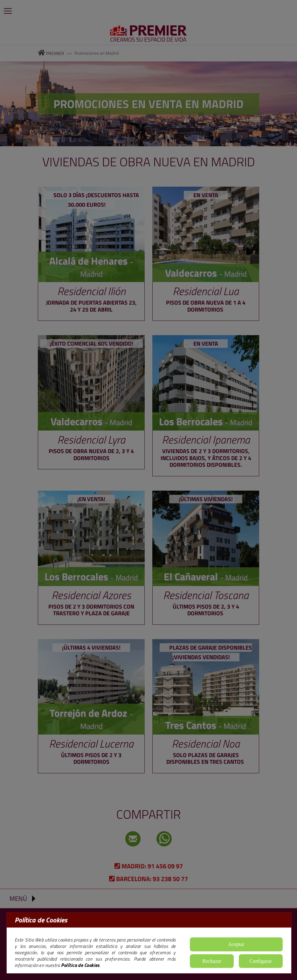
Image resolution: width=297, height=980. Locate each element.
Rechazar (212, 961)
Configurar (261, 961)
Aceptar (236, 944)
